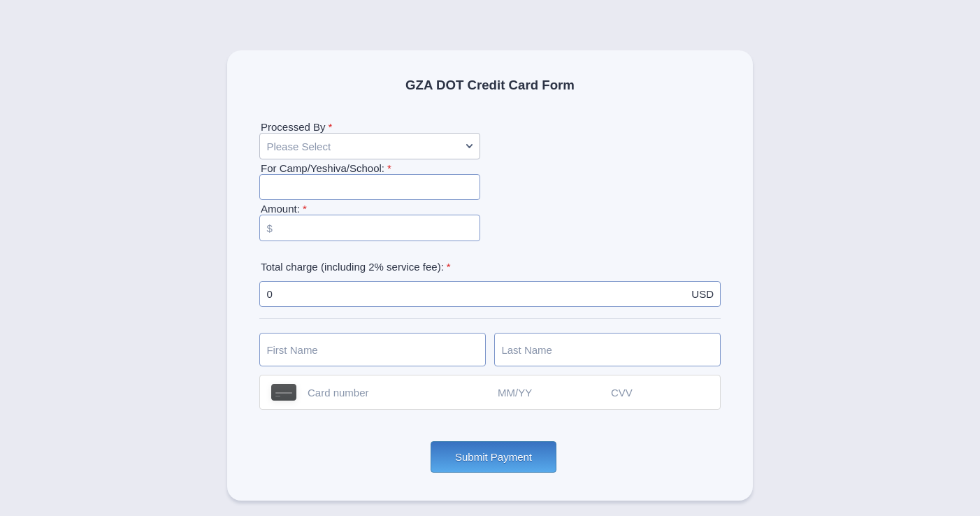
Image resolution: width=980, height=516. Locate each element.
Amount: (284, 209)
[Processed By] (370, 146)
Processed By (296, 127)
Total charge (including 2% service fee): (356, 267)
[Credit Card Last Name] (607, 350)
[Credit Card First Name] (373, 350)
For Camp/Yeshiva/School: (326, 168)
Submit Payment (493, 457)
